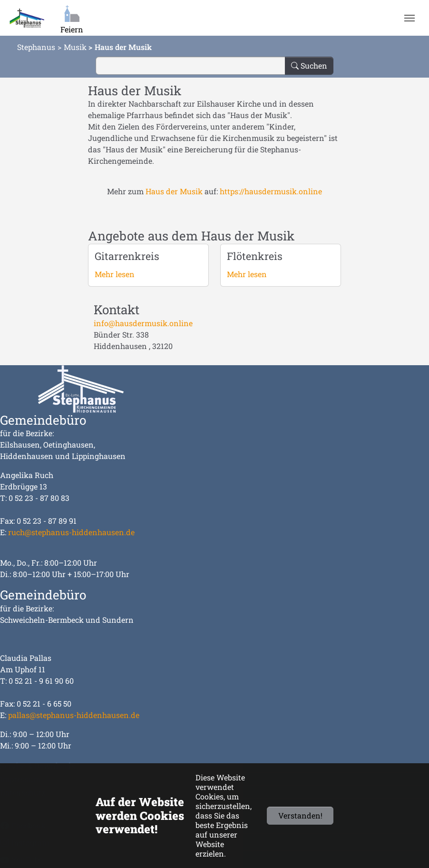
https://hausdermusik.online (271, 191)
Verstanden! (300, 815)
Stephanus (36, 47)
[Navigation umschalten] (409, 18)
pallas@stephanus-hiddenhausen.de (74, 715)
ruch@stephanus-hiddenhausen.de (71, 532)
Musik (75, 47)
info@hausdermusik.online (143, 323)
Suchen (309, 65)
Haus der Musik (174, 191)
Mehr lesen (115, 274)
